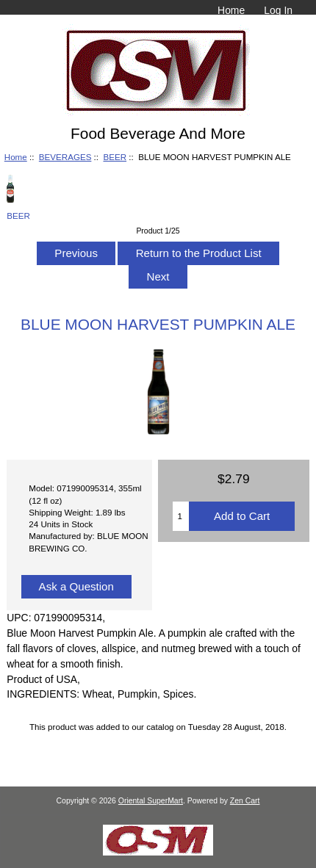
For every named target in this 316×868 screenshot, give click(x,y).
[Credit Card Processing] (158, 852)
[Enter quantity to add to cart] (181, 516)
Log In (278, 10)
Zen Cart (245, 801)
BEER (115, 157)
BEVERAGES (65, 157)
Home (231, 10)
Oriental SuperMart (151, 801)
